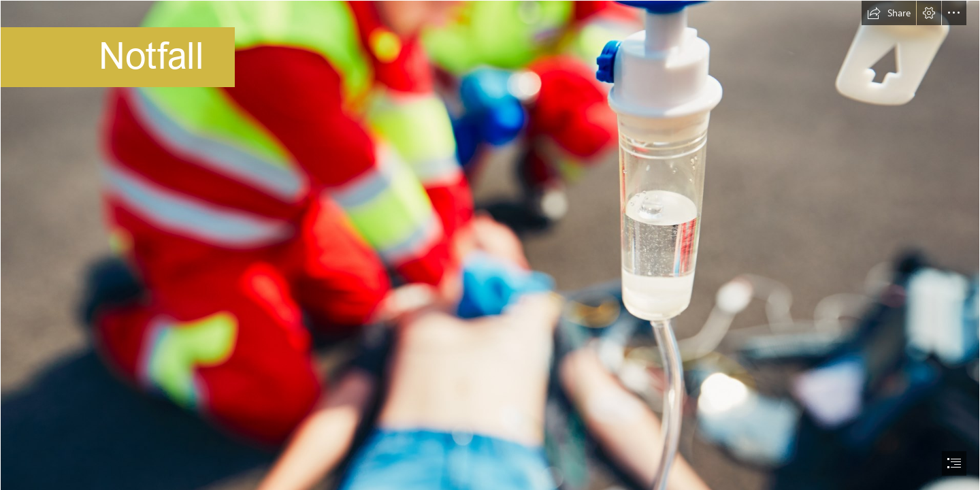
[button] (889, 13)
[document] (490, 245)
